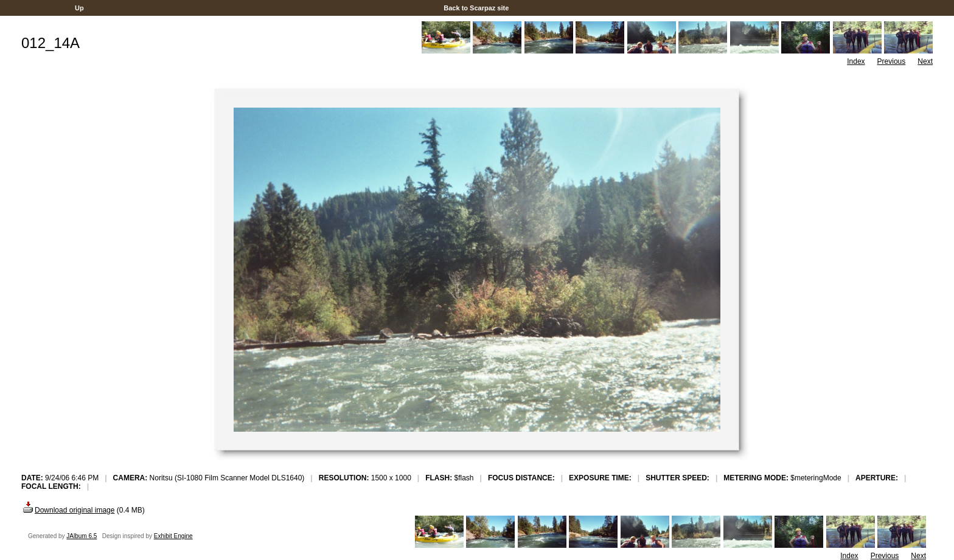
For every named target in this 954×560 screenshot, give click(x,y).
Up (79, 8)
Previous (892, 61)
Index (856, 61)
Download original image (68, 510)
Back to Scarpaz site (476, 8)
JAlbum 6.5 (82, 536)
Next (925, 61)
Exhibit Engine (173, 536)
